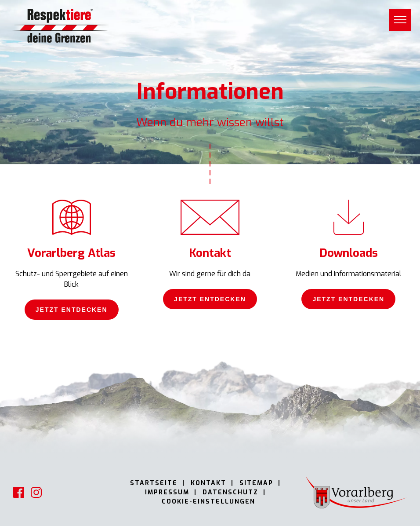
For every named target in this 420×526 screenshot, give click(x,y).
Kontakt (208, 483)
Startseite (154, 483)
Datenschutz (230, 492)
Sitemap (256, 483)
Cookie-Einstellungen (208, 502)
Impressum (167, 492)
